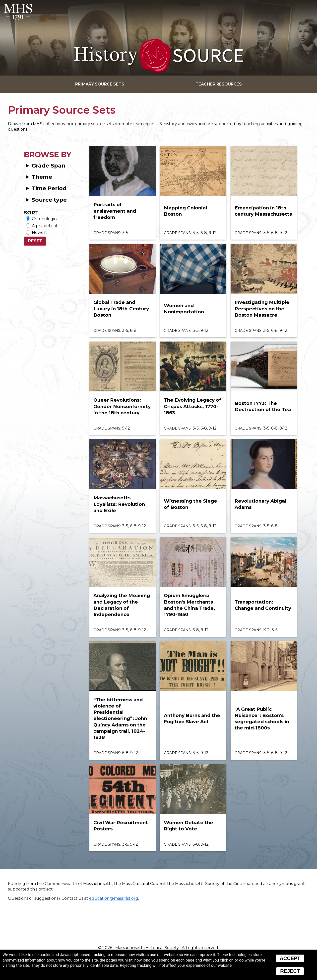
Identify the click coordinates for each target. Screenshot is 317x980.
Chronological (46, 219)
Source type (49, 200)
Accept (290, 958)
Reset (35, 241)
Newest (39, 232)
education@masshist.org (114, 898)
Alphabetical (44, 226)
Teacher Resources (219, 84)
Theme (42, 177)
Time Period (49, 188)
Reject (290, 971)
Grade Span (49, 166)
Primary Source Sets (100, 84)
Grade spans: (107, 233)
